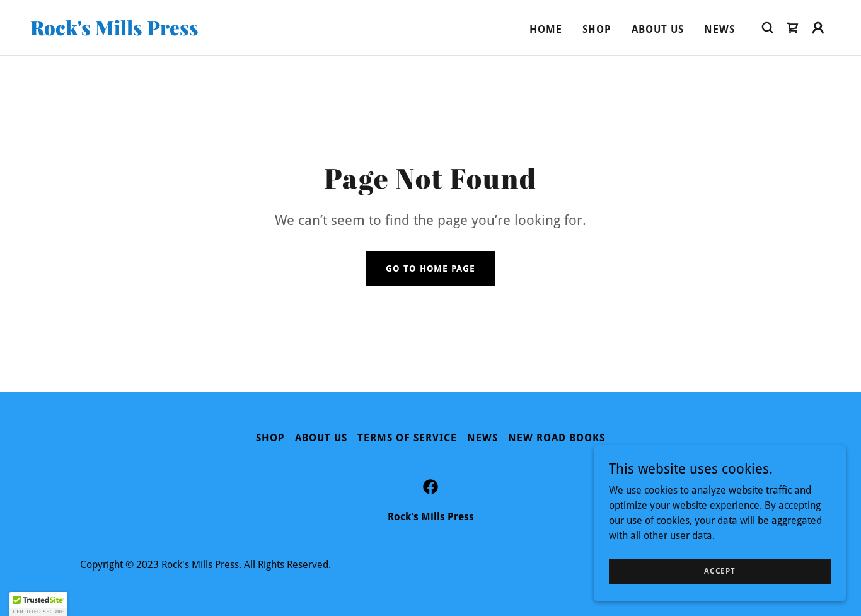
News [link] (719, 29)
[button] (818, 28)
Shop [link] (597, 29)
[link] (142, 32)
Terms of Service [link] (407, 438)
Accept (720, 571)
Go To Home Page (430, 269)
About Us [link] (658, 29)
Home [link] (546, 29)
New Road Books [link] (557, 438)
